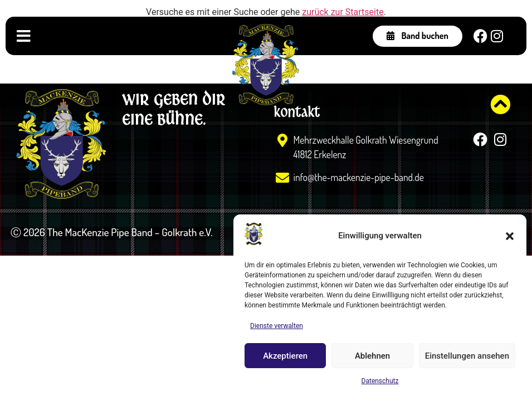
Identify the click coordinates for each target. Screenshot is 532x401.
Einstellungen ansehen (467, 356)
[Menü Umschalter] (24, 36)
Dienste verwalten (277, 326)
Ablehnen (372, 356)
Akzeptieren (285, 356)
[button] (510, 236)
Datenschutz (380, 381)
